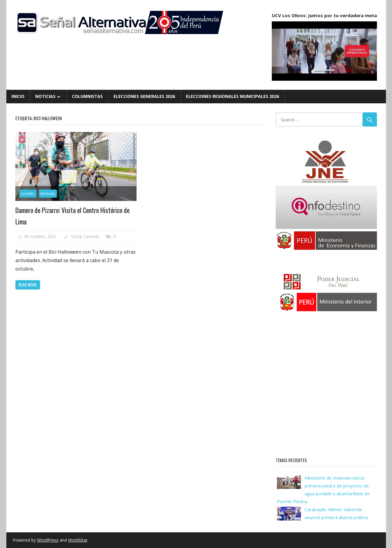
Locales (28, 193)
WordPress (48, 540)
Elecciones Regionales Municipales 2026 (232, 96)
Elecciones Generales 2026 (144, 96)
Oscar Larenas (85, 236)
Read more (28, 285)
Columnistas (87, 96)
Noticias (45, 96)
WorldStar (78, 540)
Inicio (18, 96)
